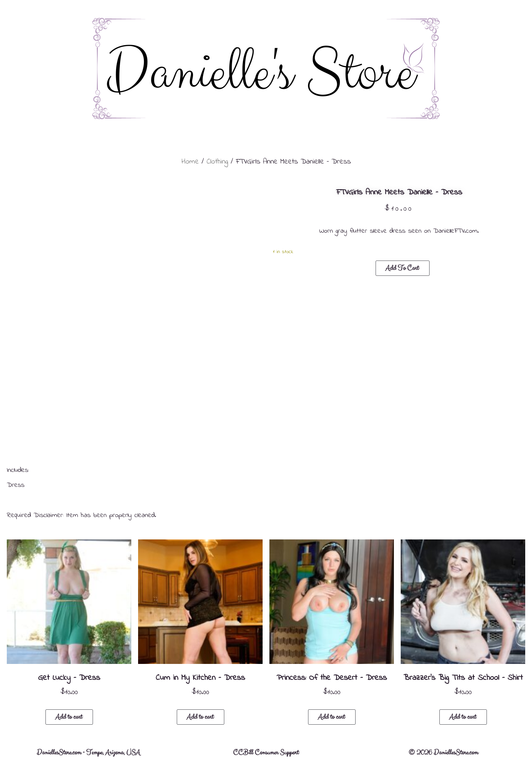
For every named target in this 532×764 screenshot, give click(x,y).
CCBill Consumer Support (266, 753)
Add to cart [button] (69, 717)
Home (190, 162)
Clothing (217, 162)
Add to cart (402, 268)
